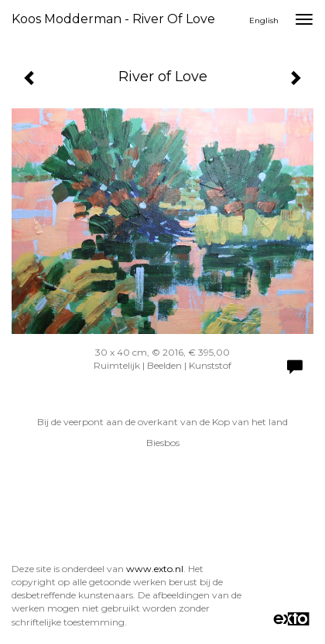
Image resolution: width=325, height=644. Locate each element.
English (264, 20)
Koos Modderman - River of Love (113, 19)
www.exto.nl (155, 569)
